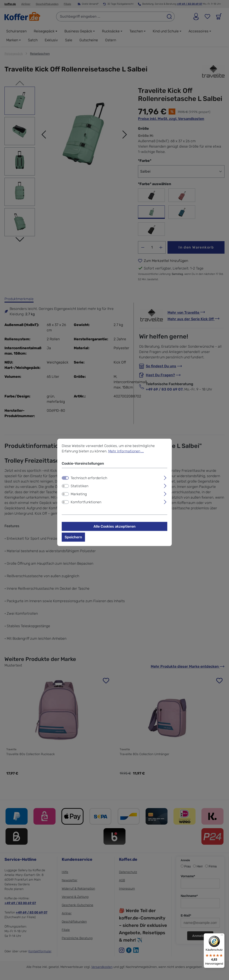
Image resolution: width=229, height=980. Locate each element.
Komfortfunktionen (86, 502)
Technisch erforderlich (89, 478)
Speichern (73, 537)
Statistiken (80, 486)
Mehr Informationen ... (126, 451)
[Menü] (222, 936)
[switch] (65, 486)
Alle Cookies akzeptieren (114, 526)
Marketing (79, 494)
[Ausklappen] (165, 477)
